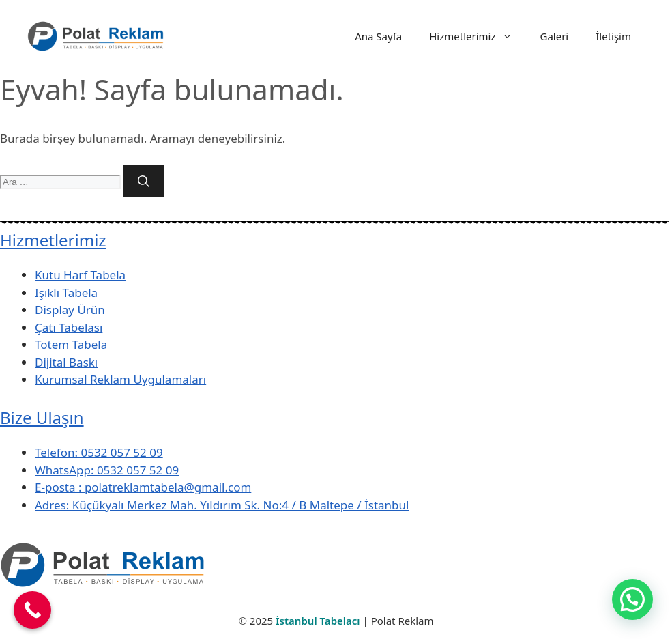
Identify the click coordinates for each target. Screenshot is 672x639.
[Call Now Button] (32, 610)
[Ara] (144, 181)
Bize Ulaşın (42, 417)
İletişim (613, 36)
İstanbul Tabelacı (318, 621)
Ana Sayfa (378, 36)
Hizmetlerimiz (478, 36)
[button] (632, 599)
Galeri (554, 36)
